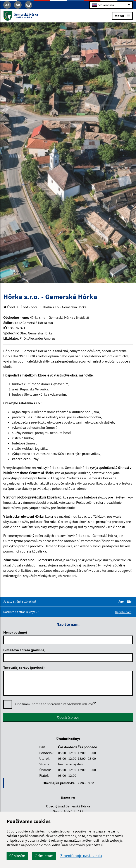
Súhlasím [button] (17, 856)
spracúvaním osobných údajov (72, 704)
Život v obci (29, 307)
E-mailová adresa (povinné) (24, 650)
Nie (130, 602)
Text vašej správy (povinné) (24, 668)
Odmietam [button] (44, 856)
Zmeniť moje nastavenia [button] (81, 856)
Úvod (9, 307)
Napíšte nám (123, 612)
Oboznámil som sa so (56, 704)
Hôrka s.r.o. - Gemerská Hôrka (65, 307)
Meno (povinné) (15, 632)
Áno (122, 602)
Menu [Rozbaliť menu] (122, 16)
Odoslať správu (68, 717)
